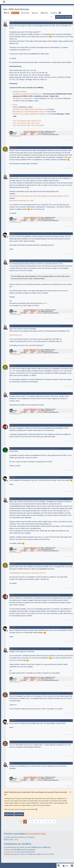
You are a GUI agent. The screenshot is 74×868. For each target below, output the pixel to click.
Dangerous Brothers (20, 92)
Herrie (15, 105)
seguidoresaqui (9, 852)
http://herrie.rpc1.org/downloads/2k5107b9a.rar (29, 109)
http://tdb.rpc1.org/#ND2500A (23, 98)
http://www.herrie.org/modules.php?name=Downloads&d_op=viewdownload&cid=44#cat (39, 196)
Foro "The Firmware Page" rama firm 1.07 (27, 121)
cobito (16, 840)
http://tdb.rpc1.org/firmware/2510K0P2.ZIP (27, 94)
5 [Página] (39, 822)
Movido (7, 13)
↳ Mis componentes (15, 136)
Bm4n (11, 23)
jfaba (11, 448)
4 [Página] (36, 822)
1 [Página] (25, 822)
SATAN (12, 425)
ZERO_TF (12, 148)
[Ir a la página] (43, 822)
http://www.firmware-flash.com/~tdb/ (21, 201)
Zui (10, 693)
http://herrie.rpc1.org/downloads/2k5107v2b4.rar (29, 112)
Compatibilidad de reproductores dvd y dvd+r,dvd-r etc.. (28, 573)
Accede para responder (64, 17)
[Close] (70, 792)
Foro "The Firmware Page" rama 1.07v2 (26, 123)
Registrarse (9, 814)
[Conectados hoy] (36, 834)
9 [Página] (50, 822)
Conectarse (19, 814)
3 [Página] (32, 822)
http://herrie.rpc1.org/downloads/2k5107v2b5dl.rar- (30, 114)
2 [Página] (29, 822)
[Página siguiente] (54, 822)
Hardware (15, 13)
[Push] (45, 303)
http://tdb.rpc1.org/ (16, 335)
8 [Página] (47, 822)
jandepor (12, 234)
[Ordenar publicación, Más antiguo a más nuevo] (52, 17)
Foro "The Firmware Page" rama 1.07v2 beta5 (28, 125)
